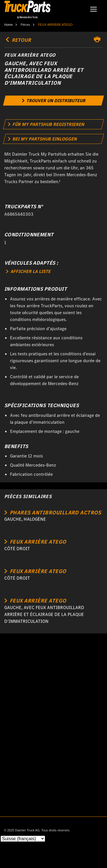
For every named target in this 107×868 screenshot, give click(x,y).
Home (8, 25)
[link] (54, 101)
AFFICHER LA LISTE (28, 271)
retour (18, 40)
